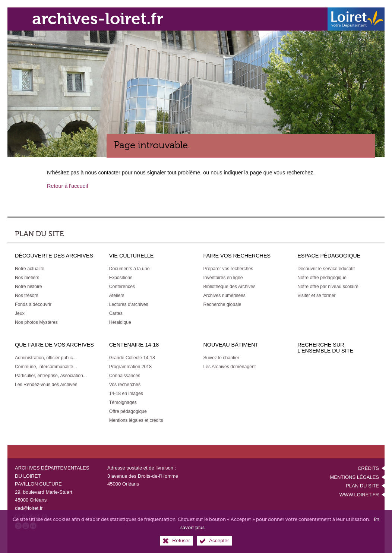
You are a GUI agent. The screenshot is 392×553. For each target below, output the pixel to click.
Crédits (368, 468)
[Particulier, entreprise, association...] (51, 376)
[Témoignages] (123, 402)
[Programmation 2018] (130, 367)
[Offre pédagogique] (128, 411)
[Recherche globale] (222, 304)
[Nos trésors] (27, 296)
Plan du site (362, 486)
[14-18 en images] (126, 394)
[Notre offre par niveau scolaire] (328, 287)
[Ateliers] (117, 296)
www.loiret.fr (359, 495)
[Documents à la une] (129, 269)
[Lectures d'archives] (129, 304)
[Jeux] (20, 313)
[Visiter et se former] (316, 296)
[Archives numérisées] (224, 296)
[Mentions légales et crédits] (136, 420)
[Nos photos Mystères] (36, 322)
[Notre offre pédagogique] (322, 278)
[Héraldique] (120, 322)
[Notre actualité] (30, 269)
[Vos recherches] (125, 385)
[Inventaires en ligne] (223, 278)
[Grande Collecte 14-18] (132, 358)
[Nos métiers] (27, 278)
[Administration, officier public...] (46, 358)
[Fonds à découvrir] (33, 304)
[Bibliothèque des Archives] (229, 287)
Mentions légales (355, 477)
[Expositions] (121, 278)
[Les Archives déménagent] (229, 367)
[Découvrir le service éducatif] (326, 269)
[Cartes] (116, 313)
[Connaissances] (125, 376)
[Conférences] (122, 287)
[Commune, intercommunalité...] (46, 367)
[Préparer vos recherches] (228, 269)
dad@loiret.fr (29, 508)
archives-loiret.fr (98, 19)
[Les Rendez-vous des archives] (46, 385)
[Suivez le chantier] (221, 358)
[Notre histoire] (29, 287)
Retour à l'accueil (67, 186)
